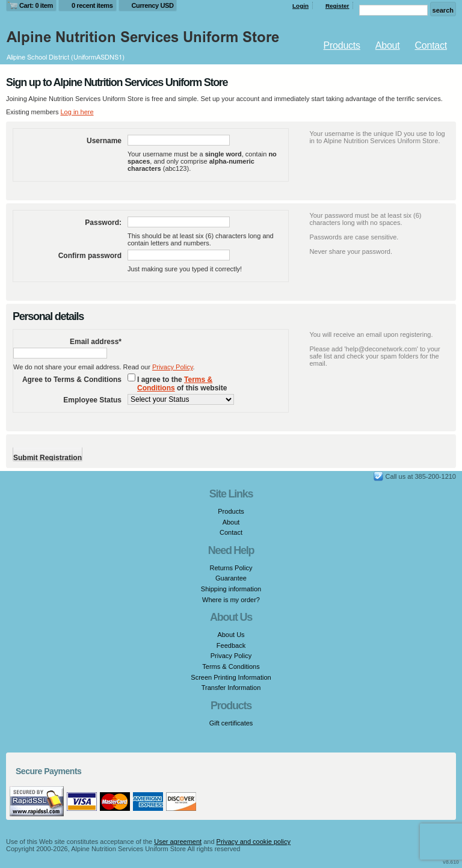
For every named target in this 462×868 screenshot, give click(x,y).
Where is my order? (231, 600)
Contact (431, 45)
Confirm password (90, 256)
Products (342, 45)
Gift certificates (231, 723)
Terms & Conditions (175, 384)
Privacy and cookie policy (254, 842)
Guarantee (231, 578)
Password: (103, 223)
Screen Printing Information (231, 677)
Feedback (231, 645)
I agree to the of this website (182, 384)
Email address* (96, 342)
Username (104, 141)
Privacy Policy (173, 367)
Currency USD (153, 5)
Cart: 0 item (36, 5)
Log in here (77, 112)
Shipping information (231, 589)
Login (300, 6)
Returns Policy (231, 568)
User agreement (178, 842)
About (388, 45)
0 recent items (92, 5)
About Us (231, 635)
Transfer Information (231, 688)
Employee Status (92, 400)
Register (337, 6)
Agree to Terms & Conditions (72, 380)
